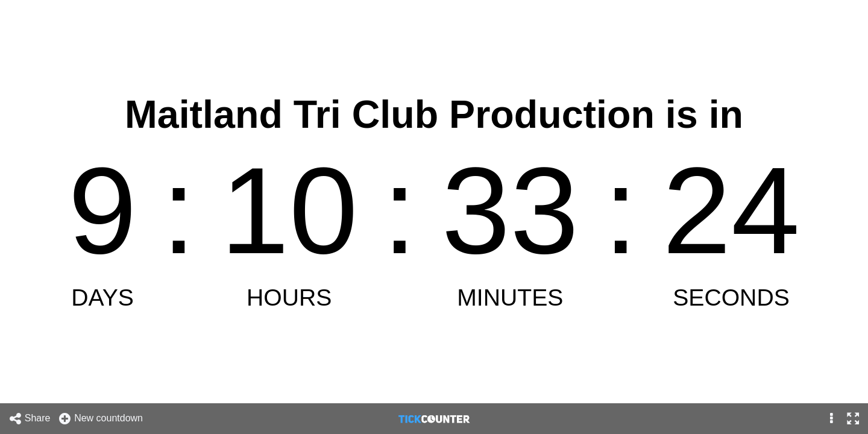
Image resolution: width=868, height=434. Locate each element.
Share (30, 419)
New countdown (100, 419)
